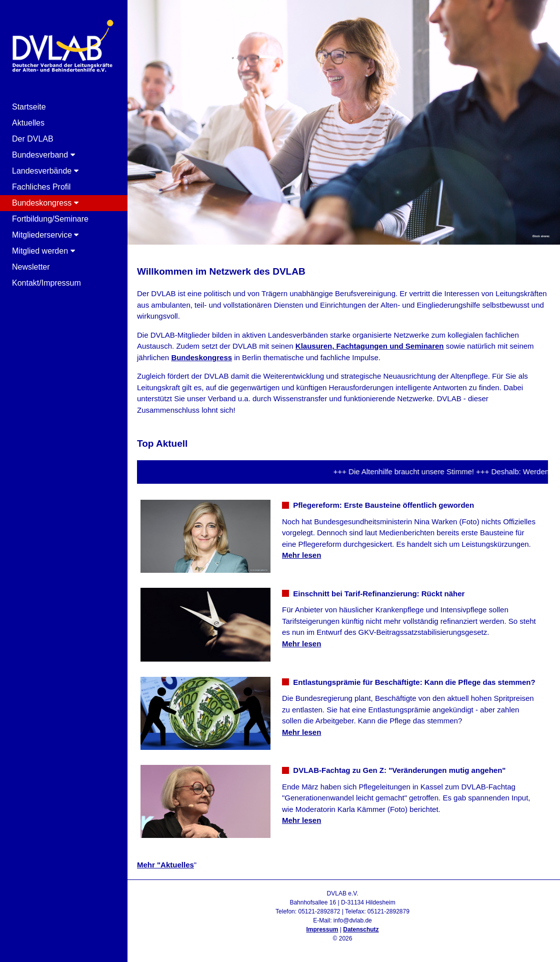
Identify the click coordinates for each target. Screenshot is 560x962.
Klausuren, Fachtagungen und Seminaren (370, 346)
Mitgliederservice (45, 235)
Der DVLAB (33, 139)
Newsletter (31, 267)
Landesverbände (45, 171)
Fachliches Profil (41, 187)
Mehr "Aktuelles (165, 865)
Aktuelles (28, 123)
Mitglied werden (43, 251)
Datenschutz (361, 929)
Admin (342, 947)
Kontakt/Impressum (46, 283)
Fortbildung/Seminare (50, 219)
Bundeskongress (45, 203)
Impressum (322, 929)
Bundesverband (43, 155)
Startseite (29, 107)
